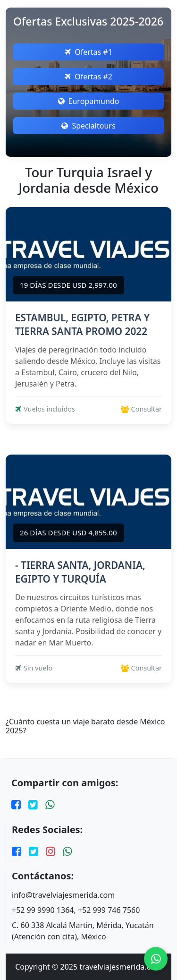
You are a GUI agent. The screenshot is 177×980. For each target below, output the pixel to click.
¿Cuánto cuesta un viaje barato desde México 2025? (85, 726)
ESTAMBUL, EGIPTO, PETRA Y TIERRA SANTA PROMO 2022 (82, 324)
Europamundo (89, 101)
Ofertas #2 (88, 77)
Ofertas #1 (88, 52)
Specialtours (88, 126)
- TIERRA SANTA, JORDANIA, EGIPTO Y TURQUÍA (80, 572)
